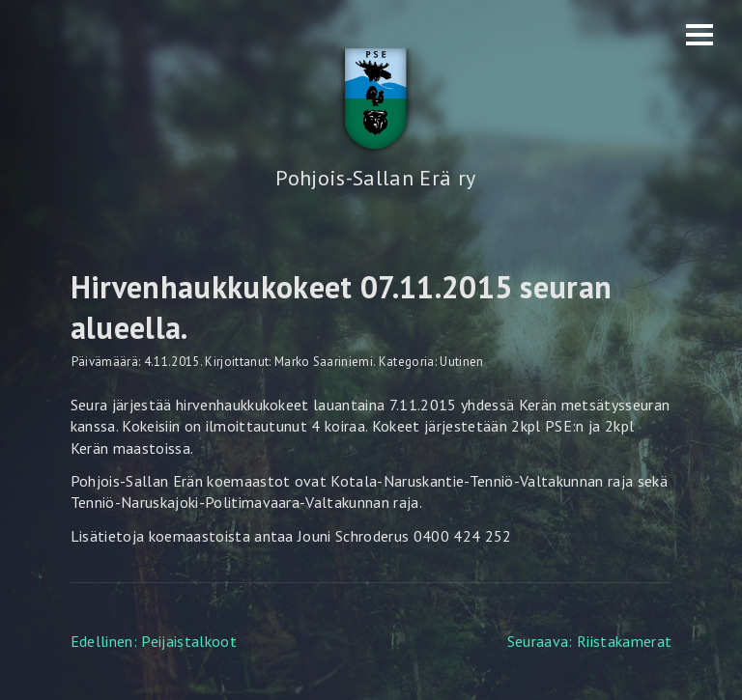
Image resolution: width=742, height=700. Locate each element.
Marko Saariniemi (324, 362)
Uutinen (461, 362)
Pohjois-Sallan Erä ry (375, 178)
